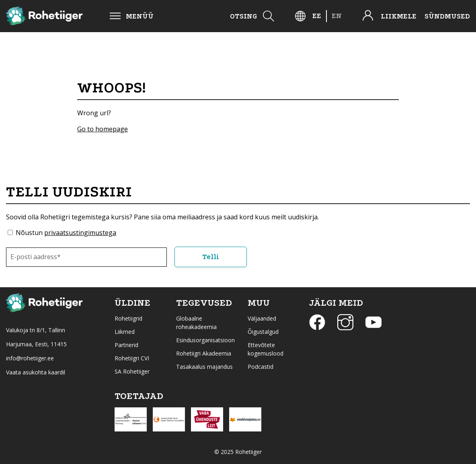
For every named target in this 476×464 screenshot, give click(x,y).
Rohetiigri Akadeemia (204, 353)
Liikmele (399, 16)
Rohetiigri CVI (132, 358)
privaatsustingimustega (80, 233)
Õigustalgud (263, 332)
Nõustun (66, 233)
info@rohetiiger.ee (30, 358)
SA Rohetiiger (132, 371)
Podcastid (261, 367)
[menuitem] (317, 16)
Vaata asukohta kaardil (36, 372)
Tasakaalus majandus (204, 367)
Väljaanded (262, 318)
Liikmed (125, 332)
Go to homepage (103, 129)
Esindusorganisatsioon (205, 340)
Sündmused (447, 16)
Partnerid (126, 345)
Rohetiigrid (128, 318)
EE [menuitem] (317, 16)
